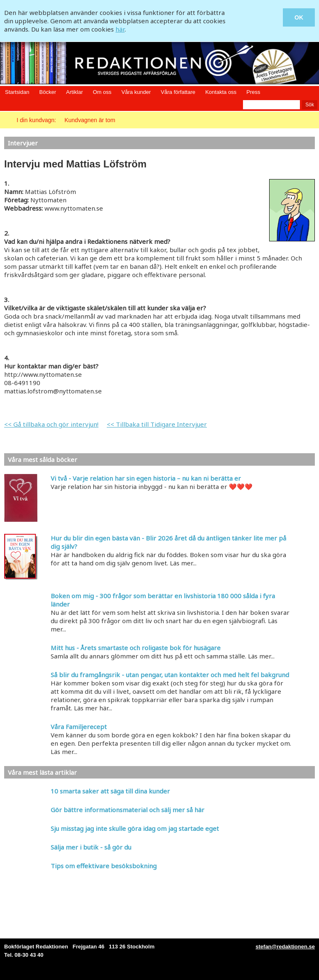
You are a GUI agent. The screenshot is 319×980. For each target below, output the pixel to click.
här (120, 29)
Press (253, 92)
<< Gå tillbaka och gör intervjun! (51, 424)
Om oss (102, 92)
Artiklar (74, 92)
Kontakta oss (221, 92)
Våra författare (178, 92)
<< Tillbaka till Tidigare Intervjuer (157, 424)
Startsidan (17, 92)
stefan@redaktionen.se (285, 947)
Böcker (48, 92)
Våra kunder (136, 92)
